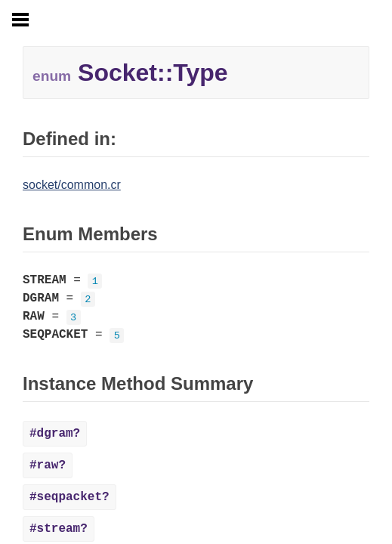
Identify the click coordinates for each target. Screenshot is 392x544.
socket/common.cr (72, 185)
